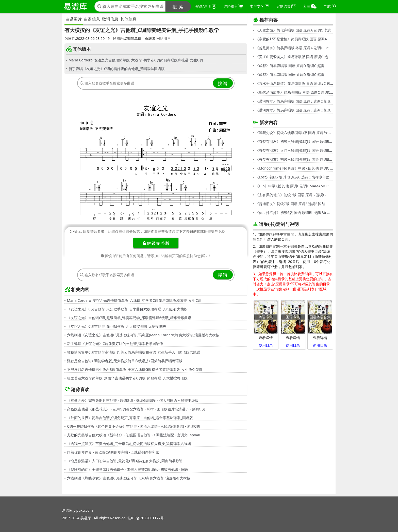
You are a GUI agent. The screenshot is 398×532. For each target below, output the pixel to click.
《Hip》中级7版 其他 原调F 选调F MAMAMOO (292, 186)
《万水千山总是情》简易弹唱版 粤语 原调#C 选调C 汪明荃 (294, 83)
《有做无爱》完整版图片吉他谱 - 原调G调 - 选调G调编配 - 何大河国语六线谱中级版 (133, 400)
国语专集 (293, 317)
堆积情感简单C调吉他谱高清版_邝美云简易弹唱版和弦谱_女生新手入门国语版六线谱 (134, 352)
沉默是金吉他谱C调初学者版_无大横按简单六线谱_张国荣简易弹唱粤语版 (125, 361)
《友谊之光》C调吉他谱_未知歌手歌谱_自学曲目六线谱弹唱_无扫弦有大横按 (127, 309)
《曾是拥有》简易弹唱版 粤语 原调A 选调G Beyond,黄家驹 (294, 48)
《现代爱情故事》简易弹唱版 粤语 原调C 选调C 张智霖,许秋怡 (294, 92)
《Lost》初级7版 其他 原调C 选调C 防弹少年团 (292, 177)
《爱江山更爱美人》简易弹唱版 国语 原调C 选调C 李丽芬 (294, 57)
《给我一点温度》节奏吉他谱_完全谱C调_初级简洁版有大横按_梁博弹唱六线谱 (129, 444)
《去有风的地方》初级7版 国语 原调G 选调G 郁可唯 (294, 195)
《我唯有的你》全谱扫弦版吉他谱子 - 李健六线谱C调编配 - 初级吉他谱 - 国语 (128, 469)
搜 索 (178, 7)
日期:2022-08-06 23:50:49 (87, 39)
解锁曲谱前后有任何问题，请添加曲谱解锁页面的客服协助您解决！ (156, 256)
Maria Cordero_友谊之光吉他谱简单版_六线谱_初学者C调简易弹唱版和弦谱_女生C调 (136, 60)
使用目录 (266, 345)
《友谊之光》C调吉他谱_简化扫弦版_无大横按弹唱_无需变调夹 (117, 326)
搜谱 (223, 83)
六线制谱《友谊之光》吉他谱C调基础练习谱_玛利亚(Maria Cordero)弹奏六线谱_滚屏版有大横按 (143, 335)
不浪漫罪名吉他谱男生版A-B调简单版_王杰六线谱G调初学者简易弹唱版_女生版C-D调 (134, 369)
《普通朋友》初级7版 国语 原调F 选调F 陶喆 (290, 204)
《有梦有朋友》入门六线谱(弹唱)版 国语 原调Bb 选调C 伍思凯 (294, 150)
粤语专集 (266, 317)
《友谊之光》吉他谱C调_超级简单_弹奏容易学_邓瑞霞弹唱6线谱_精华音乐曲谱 (129, 318)
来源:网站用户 (158, 39)
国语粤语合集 (320, 317)
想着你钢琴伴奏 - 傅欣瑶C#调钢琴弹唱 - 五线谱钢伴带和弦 (113, 452)
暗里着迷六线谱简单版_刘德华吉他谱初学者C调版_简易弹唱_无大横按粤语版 (127, 378)
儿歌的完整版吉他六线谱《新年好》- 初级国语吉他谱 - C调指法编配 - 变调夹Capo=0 (134, 435)
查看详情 (266, 338)
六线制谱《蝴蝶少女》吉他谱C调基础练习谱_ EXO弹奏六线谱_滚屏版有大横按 (129, 478)
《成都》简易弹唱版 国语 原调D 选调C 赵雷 (290, 66)
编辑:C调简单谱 (127, 39)
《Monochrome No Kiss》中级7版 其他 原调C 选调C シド (294, 168)
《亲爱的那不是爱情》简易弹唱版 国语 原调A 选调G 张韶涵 (294, 39)
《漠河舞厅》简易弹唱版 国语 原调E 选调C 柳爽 (293, 101)
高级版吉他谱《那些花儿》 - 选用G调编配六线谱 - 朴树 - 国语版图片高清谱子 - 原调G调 (136, 409)
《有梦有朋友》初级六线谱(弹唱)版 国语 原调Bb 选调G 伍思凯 (294, 142)
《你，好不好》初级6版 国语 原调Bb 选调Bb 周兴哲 (294, 213)
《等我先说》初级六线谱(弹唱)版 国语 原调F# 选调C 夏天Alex (294, 133)
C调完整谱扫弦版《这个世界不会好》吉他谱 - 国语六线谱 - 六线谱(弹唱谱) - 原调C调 (133, 426)
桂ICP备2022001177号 (146, 518)
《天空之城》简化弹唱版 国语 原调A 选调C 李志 (293, 30)
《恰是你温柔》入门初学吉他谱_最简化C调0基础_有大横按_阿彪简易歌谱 (125, 461)
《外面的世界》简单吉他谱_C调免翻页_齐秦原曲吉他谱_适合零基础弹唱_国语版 (130, 418)
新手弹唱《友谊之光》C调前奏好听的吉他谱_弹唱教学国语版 (117, 69)
